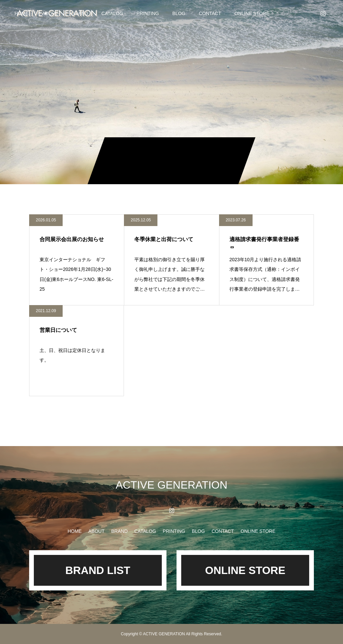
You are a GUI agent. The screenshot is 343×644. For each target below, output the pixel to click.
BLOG (179, 13)
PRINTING (148, 13)
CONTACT (210, 13)
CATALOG (112, 13)
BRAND (119, 531)
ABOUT (96, 531)
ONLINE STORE (252, 13)
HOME (75, 531)
